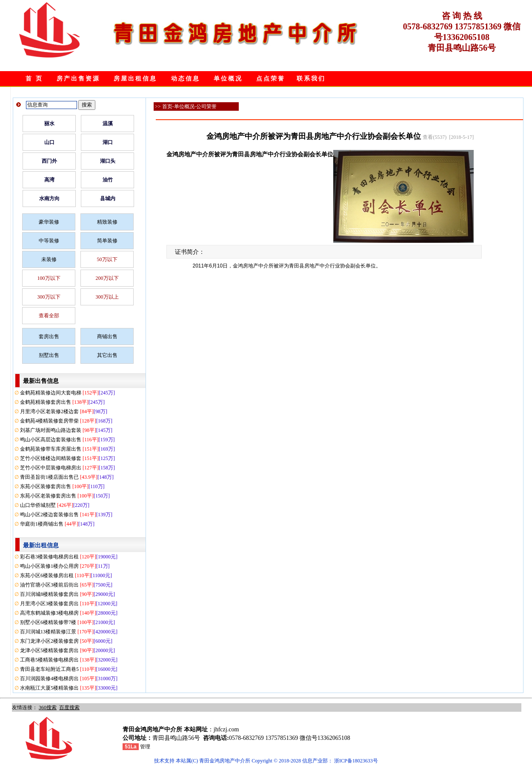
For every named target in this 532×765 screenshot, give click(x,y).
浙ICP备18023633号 (356, 761)
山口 (49, 142)
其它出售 (107, 355)
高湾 (49, 180)
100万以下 (49, 278)
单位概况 (228, 79)
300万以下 (49, 297)
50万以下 (107, 259)
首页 (167, 106)
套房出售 (49, 336)
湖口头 (108, 161)
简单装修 (107, 241)
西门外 (49, 161)
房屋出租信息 (135, 79)
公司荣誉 (206, 106)
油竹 (108, 180)
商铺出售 (107, 336)
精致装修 (107, 222)
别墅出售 (49, 355)
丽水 (49, 124)
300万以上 (107, 297)
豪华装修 (49, 222)
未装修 (49, 259)
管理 (145, 747)
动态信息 (186, 79)
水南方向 (49, 198)
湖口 (108, 142)
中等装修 (49, 241)
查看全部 (49, 316)
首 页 (34, 79)
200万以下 (107, 278)
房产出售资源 (78, 79)
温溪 (108, 124)
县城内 (108, 198)
